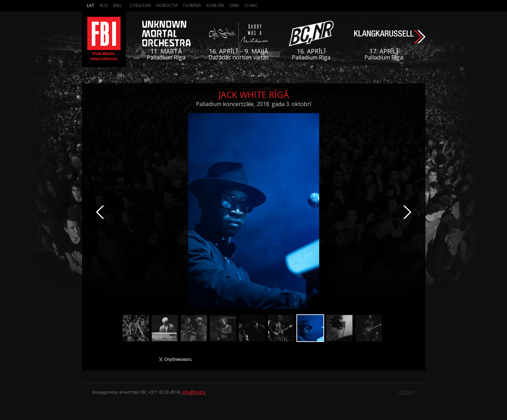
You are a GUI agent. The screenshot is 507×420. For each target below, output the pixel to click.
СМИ (234, 5)
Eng (117, 5)
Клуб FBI (215, 5)
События (140, 5)
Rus (104, 5)
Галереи (192, 5)
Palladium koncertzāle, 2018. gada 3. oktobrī (253, 104)
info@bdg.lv (194, 392)
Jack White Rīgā (254, 94)
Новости (167, 5)
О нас (251, 5)
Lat (91, 5)
